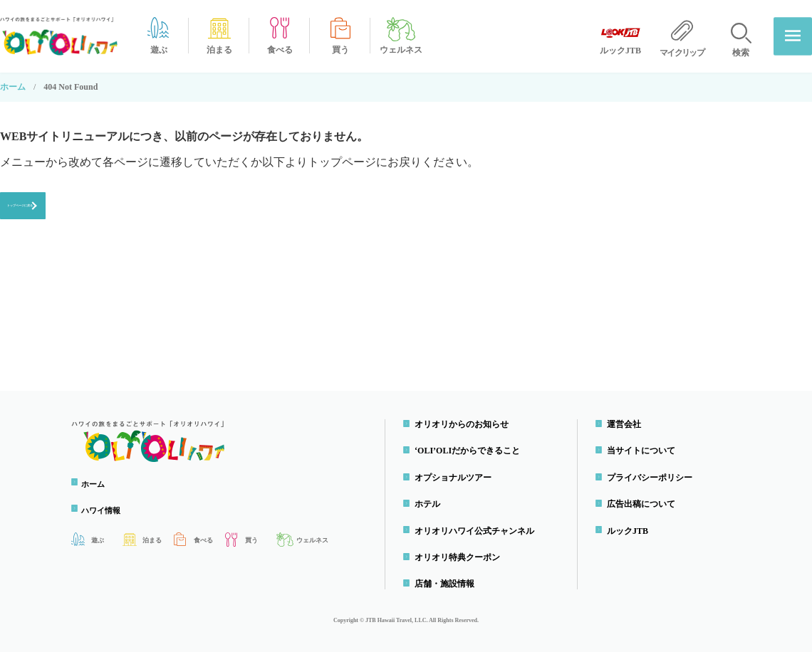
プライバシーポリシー (652, 478)
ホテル (430, 504)
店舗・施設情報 (447, 584)
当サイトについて (644, 451)
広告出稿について (644, 504)
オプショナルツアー (456, 478)
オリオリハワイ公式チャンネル (477, 531)
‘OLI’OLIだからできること (470, 451)
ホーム (13, 87)
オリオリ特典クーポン (460, 557)
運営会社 (627, 424)
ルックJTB (630, 531)
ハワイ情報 (107, 510)
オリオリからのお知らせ (464, 424)
